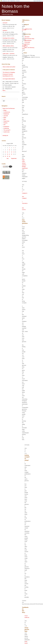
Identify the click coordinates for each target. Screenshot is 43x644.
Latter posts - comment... (9, 54)
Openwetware (28, 40)
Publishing (6, 128)
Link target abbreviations (9, 79)
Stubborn (5, 30)
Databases (6, 114)
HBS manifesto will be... (9, 46)
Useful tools (7, 132)
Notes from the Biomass (9, 108)
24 (9, 154)
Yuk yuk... (18, 1)
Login (35, 1)
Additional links (28, 29)
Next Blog (39, 1)
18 (12, 152)
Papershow (13, 1)
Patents (6, 123)
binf (9, 1)
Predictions (6, 127)
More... (4, 90)
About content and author (9, 67)
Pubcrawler (27, 42)
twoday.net (5, 1)
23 (7, 154)
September (14, 158)
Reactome (27, 44)
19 (14, 152)
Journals (6, 116)
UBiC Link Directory (29, 48)
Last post (5, 23)
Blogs (5, 110)
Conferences (7, 112)
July (8, 158)
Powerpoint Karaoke (8, 74)
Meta (5, 117)
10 (9, 150)
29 (5, 156)
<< (42, 1)
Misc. (5, 119)
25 (12, 154)
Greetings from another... (9, 38)
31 (10, 156)
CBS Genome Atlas (29, 39)
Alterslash (27, 37)
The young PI (7, 130)
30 (7, 156)
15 (5, 152)
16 (7, 152)
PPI (5, 125)
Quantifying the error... (8, 76)
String (26, 46)
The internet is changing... (9, 72)
